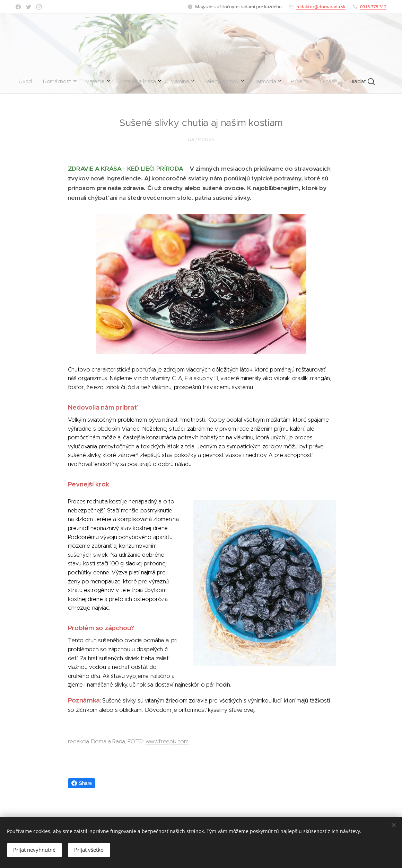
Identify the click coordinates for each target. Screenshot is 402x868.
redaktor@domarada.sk (321, 7)
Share (82, 783)
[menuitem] (124, 81)
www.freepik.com (167, 741)
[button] (259, 81)
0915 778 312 (373, 7)
